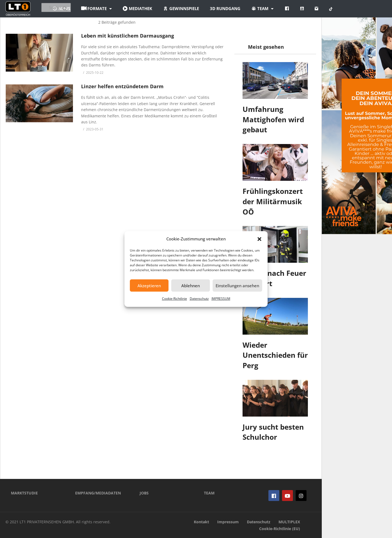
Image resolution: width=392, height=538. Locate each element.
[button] (259, 239)
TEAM (209, 493)
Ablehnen (191, 286)
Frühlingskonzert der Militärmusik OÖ (273, 201)
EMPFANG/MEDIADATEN (98, 493)
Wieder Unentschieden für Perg (275, 355)
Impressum (228, 522)
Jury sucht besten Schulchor (273, 432)
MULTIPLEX (289, 522)
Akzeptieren (149, 286)
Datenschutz (199, 299)
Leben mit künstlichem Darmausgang (128, 36)
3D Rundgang (255, 8)
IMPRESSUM (221, 299)
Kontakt (201, 522)
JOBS (144, 493)
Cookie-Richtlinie (174, 299)
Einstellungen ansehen (237, 286)
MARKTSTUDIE (24, 493)
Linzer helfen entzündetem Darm (122, 86)
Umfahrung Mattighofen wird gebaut (273, 119)
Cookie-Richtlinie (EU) (280, 529)
